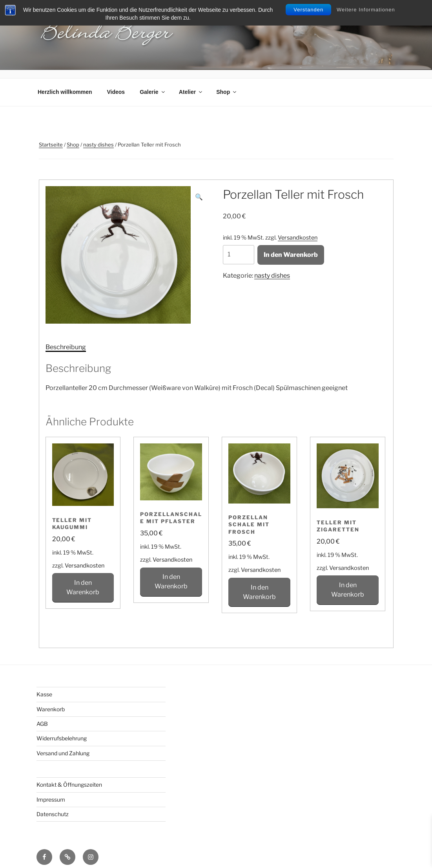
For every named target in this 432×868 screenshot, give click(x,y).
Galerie (153, 84)
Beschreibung (66, 339)
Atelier (191, 84)
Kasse (44, 686)
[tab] (66, 339)
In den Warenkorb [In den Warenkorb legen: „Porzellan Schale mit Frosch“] (259, 584)
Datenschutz (53, 806)
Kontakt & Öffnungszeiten (69, 776)
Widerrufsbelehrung (62, 730)
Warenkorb (51, 701)
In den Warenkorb (291, 246)
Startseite (51, 136)
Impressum (51, 791)
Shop (227, 84)
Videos (116, 84)
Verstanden (308, 10)
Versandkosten (298, 229)
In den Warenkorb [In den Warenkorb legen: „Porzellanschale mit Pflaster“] (171, 574)
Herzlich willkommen (65, 84)
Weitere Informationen (366, 10)
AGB (42, 715)
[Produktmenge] (239, 246)
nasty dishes (98, 136)
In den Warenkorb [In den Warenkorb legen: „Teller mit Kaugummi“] (83, 579)
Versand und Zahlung (63, 745)
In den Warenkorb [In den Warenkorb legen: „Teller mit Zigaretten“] (348, 581)
